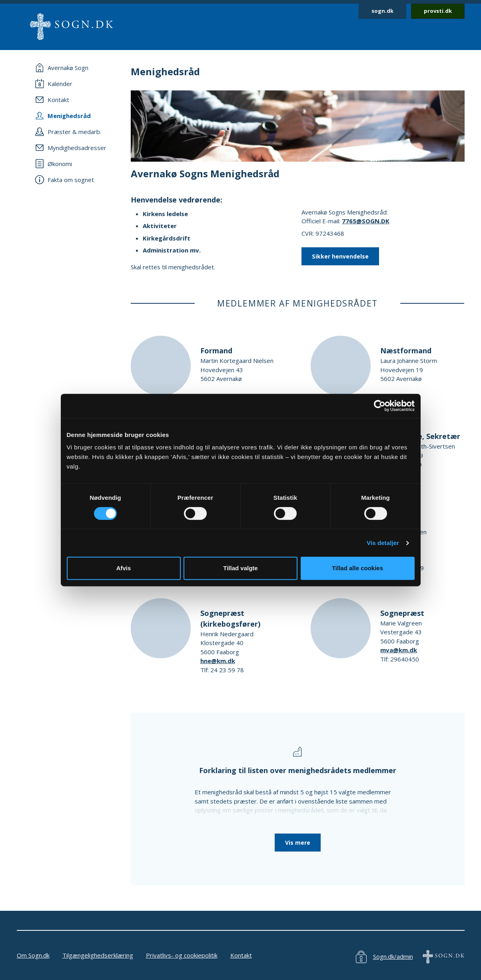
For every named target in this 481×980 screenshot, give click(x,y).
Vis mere (298, 843)
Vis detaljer (383, 543)
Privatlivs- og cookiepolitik (182, 955)
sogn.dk (382, 11)
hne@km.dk (218, 661)
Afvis (124, 568)
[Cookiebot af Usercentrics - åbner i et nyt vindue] (380, 406)
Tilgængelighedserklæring (98, 955)
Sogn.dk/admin (393, 956)
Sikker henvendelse (340, 256)
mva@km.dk (399, 650)
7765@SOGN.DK (366, 221)
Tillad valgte (240, 568)
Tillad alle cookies (357, 568)
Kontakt (241, 955)
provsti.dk (438, 11)
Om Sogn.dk (33, 955)
